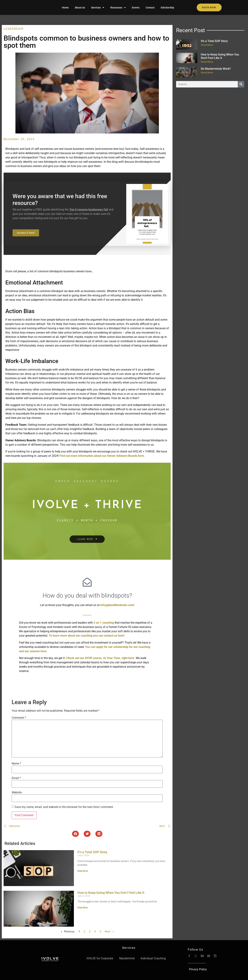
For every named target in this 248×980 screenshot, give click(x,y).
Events (136, 8)
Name (16, 764)
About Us (80, 8)
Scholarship (167, 8)
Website (17, 792)
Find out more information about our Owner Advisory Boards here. (102, 456)
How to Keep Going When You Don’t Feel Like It (111, 893)
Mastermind (127, 958)
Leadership (14, 29)
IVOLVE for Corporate (100, 958)
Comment (19, 718)
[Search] (241, 84)
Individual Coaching (153, 958)
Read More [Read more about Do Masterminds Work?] (207, 73)
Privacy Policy (198, 969)
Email (16, 778)
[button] (75, 834)
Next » (109, 932)
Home (65, 8)
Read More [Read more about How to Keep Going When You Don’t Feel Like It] (83, 908)
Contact (150, 8)
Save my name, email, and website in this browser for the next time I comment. (64, 807)
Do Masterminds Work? (216, 69)
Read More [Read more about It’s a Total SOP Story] (83, 871)
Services (98, 8)
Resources (118, 8)
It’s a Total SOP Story (92, 852)
